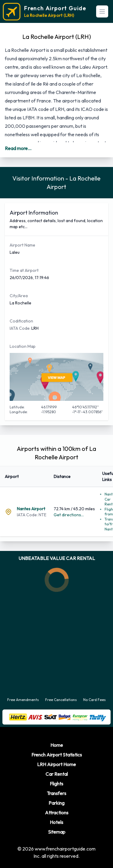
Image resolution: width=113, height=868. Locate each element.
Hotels (56, 822)
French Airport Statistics (57, 755)
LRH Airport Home (56, 764)
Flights (56, 784)
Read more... (18, 148)
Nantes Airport (31, 509)
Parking (56, 803)
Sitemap (57, 832)
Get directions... (69, 515)
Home (57, 745)
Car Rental (57, 774)
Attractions (57, 813)
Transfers (56, 793)
